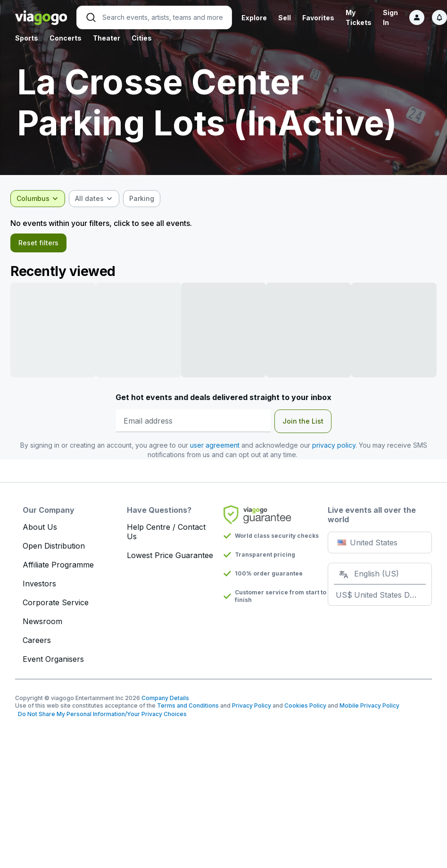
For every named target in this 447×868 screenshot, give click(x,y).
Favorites (318, 18)
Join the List (303, 425)
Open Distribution (54, 550)
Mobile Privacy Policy (369, 709)
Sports (27, 38)
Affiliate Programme (58, 568)
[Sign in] (417, 17)
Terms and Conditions (188, 709)
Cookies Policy (305, 709)
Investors (39, 587)
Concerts (66, 38)
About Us (40, 531)
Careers (37, 644)
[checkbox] (146, 199)
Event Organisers (53, 663)
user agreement (215, 449)
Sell (285, 18)
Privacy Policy (252, 709)
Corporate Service (56, 606)
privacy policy (334, 449)
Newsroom (42, 625)
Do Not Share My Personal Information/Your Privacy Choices (101, 718)
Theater (107, 38)
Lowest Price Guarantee (170, 559)
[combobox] (42, 199)
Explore (254, 18)
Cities (142, 38)
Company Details (165, 702)
